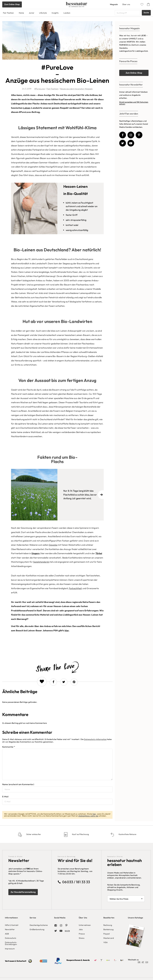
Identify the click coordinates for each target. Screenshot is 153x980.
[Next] (101, 495)
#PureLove (40, 89)
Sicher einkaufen (33, 834)
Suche (146, 13)
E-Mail (57, 800)
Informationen (11, 918)
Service (33, 918)
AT (143, 962)
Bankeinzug (108, 929)
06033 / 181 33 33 (76, 882)
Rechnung (108, 925)
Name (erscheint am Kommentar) (57, 788)
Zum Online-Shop (12, 4)
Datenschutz (11, 938)
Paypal (107, 934)
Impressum (10, 949)
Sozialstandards (41, 562)
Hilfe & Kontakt (12, 925)
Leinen (27, 108)
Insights (55, 13)
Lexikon (67, 13)
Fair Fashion (8, 13)
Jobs (81, 929)
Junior (32, 13)
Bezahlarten (109, 918)
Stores (82, 938)
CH (147, 962)
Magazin (114, 4)
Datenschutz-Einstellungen (11, 943)
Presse (82, 934)
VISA (106, 942)
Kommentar (9, 747)
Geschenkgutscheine (39, 925)
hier (67, 630)
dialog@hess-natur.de (88, 816)
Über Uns (83, 918)
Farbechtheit (75, 588)
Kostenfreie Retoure (127, 834)
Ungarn (36, 553)
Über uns (126, 4)
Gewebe (53, 545)
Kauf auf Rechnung (80, 834)
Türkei (99, 553)
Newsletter (10, 929)
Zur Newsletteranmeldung (23, 892)
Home (21, 13)
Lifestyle (43, 13)
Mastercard (109, 938)
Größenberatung (37, 929)
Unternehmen (85, 925)
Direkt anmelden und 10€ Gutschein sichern (134, 103)
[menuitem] (15, 932)
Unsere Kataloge (135, 918)
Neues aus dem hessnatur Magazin (76, 89)
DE (139, 962)
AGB (7, 934)
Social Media (60, 918)
